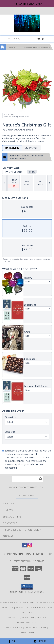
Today (32, 172)
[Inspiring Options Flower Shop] (27, 32)
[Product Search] (28, 479)
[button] (27, 587)
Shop (14, 39)
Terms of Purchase (36, 627)
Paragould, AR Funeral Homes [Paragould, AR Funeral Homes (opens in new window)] (17, 603)
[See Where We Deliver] (27, 495)
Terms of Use (27, 632)
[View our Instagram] (30, 547)
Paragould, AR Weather (21, 617)
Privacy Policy (14, 627)
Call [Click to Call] (13, 641)
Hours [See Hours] (41, 641)
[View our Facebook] (24, 547)
